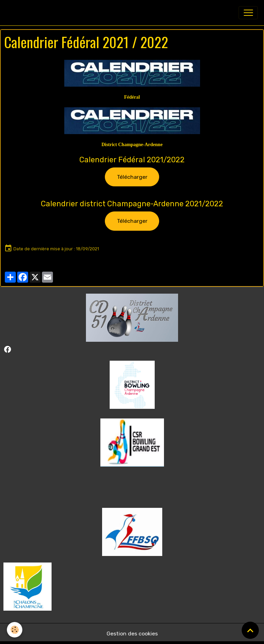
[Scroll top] (250, 630)
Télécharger (132, 177)
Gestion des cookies (132, 634)
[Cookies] (15, 630)
